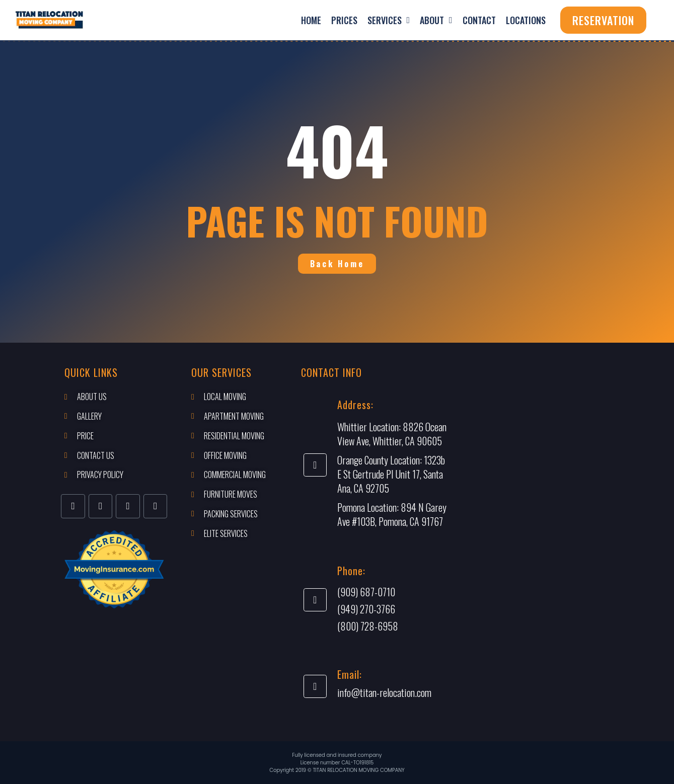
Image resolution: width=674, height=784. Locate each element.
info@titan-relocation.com (384, 692)
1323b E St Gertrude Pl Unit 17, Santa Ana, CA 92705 (391, 474)
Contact (479, 20)
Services (389, 20)
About (436, 20)
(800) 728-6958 (368, 626)
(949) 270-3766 (366, 609)
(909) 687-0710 (366, 592)
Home (311, 20)
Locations (526, 20)
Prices (344, 20)
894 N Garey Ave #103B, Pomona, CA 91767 (392, 514)
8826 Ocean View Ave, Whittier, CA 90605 (392, 434)
